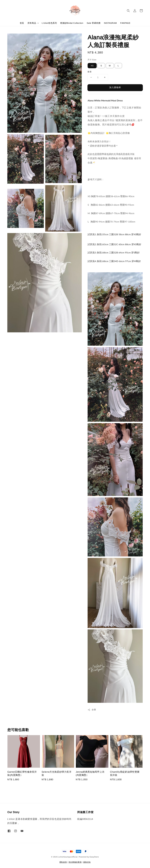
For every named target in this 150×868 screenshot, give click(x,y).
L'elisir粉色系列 (49, 23)
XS (92, 66)
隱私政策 (63, 862)
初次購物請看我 (75, 862)
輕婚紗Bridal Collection (72, 23)
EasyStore (94, 857)
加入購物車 (115, 87)
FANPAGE (125, 23)
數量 (90, 72)
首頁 (22, 23)
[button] (128, 11)
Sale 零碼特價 (94, 23)
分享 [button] (92, 710)
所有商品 (32, 23)
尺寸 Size (92, 60)
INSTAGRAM (110, 23)
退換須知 (87, 862)
